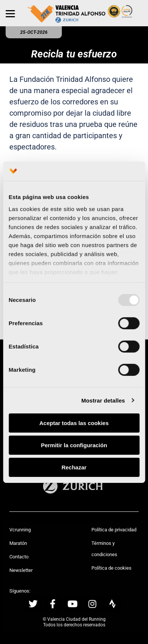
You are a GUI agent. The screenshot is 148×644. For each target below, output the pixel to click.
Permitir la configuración (74, 445)
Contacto (19, 557)
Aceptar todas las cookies (74, 423)
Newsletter (21, 570)
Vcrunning (20, 530)
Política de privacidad (114, 530)
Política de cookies (111, 568)
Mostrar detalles (103, 400)
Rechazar (74, 467)
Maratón (18, 543)
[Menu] (10, 13)
